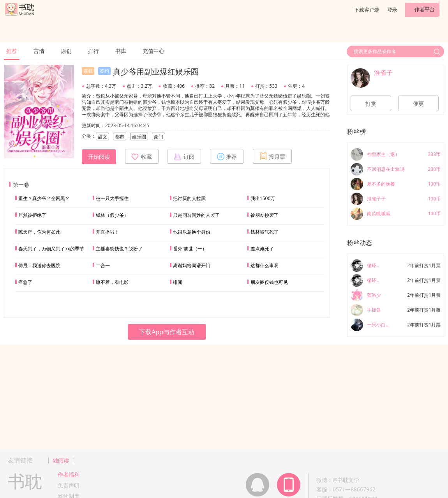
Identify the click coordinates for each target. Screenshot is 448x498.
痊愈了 (25, 282)
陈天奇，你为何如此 (39, 232)
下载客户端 (367, 10)
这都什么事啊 (265, 265)
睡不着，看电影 (112, 282)
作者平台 (425, 9)
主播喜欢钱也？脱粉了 (119, 249)
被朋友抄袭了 (265, 215)
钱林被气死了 (265, 232)
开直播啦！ (108, 232)
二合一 (103, 265)
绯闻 (178, 282)
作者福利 (69, 474)
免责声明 (69, 485)
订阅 (184, 156)
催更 (418, 104)
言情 (39, 51)
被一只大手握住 (112, 198)
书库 (121, 51)
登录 (392, 10)
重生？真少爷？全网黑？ (44, 198)
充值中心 (153, 51)
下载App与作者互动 (167, 332)
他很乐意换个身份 (192, 232)
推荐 (12, 51)
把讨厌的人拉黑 (189, 198)
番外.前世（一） (190, 249)
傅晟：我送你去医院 (39, 265)
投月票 (272, 156)
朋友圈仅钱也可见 (269, 282)
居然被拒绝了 (32, 215)
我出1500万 (263, 198)
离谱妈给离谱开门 (192, 265)
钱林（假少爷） (112, 215)
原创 (66, 51)
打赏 (371, 104)
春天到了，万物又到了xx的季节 (51, 249)
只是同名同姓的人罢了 (196, 215)
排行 (93, 51)
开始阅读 (99, 157)
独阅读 (61, 460)
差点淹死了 (262, 249)
